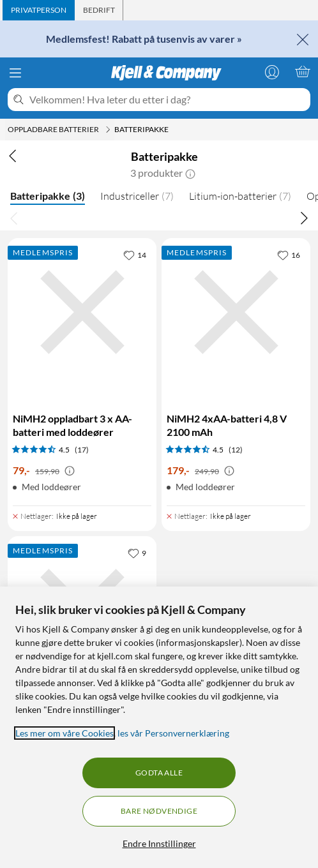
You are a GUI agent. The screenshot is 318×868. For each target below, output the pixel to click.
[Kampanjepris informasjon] (70, 471)
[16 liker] (289, 255)
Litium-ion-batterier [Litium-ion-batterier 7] (240, 196)
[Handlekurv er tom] (303, 71)
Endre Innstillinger (159, 843)
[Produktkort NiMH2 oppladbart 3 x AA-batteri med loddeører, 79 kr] (82, 372)
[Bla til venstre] (14, 218)
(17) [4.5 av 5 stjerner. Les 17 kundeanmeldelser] (82, 450)
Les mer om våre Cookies (64, 733)
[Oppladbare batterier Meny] (108, 130)
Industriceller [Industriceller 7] (137, 196)
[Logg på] (272, 71)
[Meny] (15, 73)
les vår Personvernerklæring (173, 733)
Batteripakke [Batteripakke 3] (48, 196)
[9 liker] (137, 553)
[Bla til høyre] (304, 218)
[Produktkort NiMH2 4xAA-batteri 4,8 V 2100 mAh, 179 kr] (236, 372)
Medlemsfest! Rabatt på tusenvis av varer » (144, 39)
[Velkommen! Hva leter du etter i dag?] (167, 100)
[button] (190, 173)
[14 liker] (135, 255)
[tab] (39, 10)
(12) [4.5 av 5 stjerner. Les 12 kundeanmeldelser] (236, 450)
